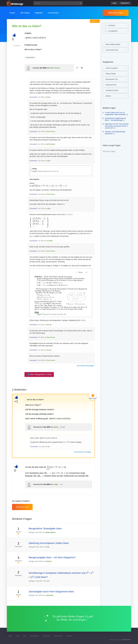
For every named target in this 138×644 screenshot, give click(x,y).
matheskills (49, 595)
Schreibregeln (34, 636)
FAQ (24, 636)
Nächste (95, 21)
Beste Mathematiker (113, 44)
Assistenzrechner (112, 90)
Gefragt (35, 68)
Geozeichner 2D (112, 79)
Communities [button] (53, 13)
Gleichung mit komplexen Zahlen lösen (49, 543)
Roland (49, 97)
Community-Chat (112, 50)
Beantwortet (38, 427)
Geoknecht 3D (111, 85)
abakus (56, 427)
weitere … (109, 96)
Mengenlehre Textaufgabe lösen (45, 529)
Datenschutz (58, 636)
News (10, 636)
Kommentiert (33, 97)
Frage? (12, 13)
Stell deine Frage (116, 13)
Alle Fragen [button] (25, 13)
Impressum (47, 636)
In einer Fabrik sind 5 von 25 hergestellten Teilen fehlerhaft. (115, 114)
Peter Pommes (55, 68)
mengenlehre (30, 57)
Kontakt (69, 636)
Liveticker (112, 25)
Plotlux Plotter (111, 74)
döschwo (49, 325)
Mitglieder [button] (39, 13)
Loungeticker (113, 31)
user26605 (50, 241)
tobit (48, 447)
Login (114, 3)
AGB (17, 636)
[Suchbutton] (81, 3)
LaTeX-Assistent (112, 68)
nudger (48, 161)
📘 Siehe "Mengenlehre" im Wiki (39, 374)
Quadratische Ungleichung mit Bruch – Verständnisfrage (115, 119)
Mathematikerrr (51, 532)
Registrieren (125, 3)
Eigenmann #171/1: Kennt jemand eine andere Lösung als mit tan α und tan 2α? (117, 126)
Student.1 (49, 561)
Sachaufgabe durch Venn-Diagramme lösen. (52, 592)
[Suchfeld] (58, 3)
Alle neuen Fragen (109, 151)
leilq (48, 547)
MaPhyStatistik (51, 144)
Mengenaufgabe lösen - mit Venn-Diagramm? (52, 557)
